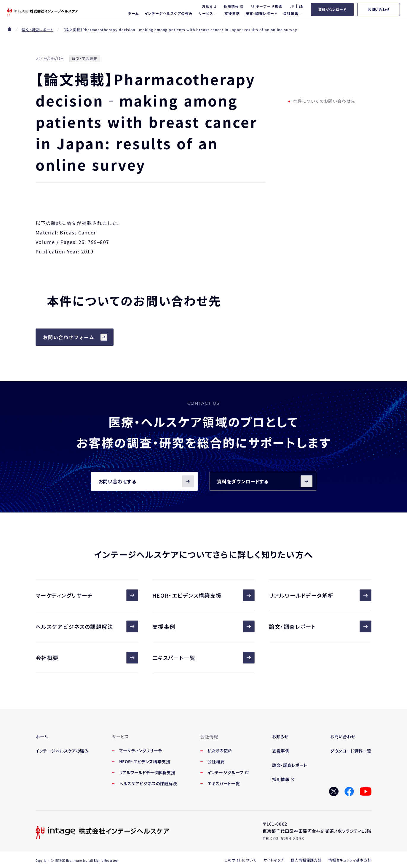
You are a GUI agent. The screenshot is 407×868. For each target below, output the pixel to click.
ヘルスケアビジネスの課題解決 (87, 626)
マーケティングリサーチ (87, 595)
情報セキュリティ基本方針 (350, 860)
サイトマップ (274, 860)
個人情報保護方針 (306, 860)
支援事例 (204, 626)
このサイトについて (241, 860)
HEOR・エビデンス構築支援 (204, 595)
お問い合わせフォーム (69, 337)
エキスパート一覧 (204, 658)
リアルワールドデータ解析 (320, 595)
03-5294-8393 (289, 838)
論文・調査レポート (37, 30)
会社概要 (87, 658)
